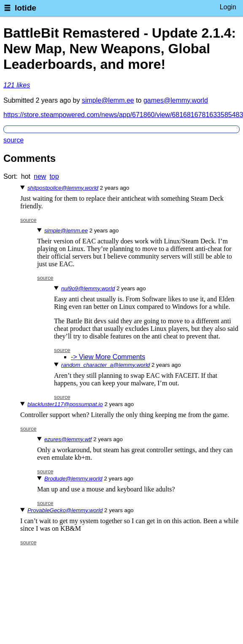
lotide (26, 8)
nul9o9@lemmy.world (88, 288)
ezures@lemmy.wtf (68, 439)
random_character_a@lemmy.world (105, 365)
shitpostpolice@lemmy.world (63, 188)
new (40, 176)
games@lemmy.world (176, 100)
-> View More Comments (108, 357)
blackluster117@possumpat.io (65, 404)
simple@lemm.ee (108, 100)
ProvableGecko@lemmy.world (65, 510)
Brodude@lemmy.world (73, 479)
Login (228, 7)
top (54, 176)
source (13, 140)
